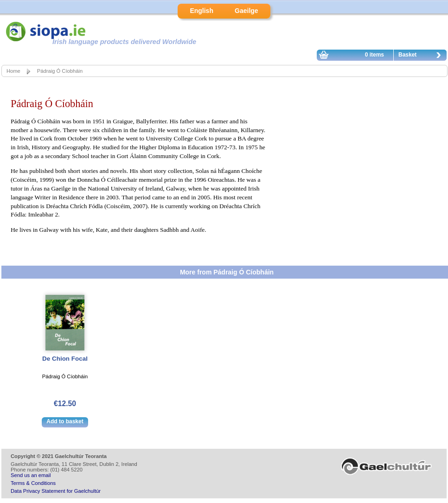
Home (13, 71)
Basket (422, 56)
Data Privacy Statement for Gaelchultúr (56, 491)
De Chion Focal (65, 359)
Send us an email (31, 475)
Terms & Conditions (33, 483)
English (202, 11)
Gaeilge (246, 11)
